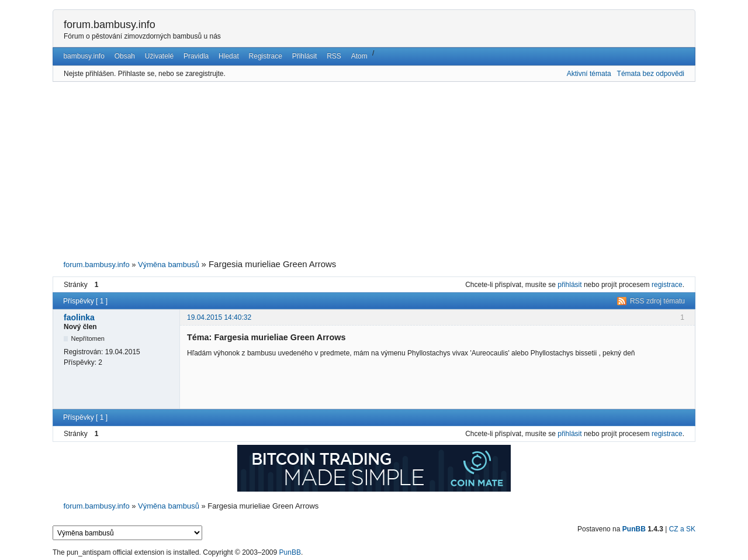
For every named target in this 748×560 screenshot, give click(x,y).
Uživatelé (159, 56)
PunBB (634, 529)
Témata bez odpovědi (651, 74)
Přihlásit (305, 56)
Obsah (125, 56)
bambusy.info (84, 56)
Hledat (229, 56)
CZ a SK (682, 529)
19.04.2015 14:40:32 (219, 317)
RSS (334, 56)
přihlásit (569, 285)
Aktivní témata (589, 74)
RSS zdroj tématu (657, 301)
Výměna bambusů (169, 265)
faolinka (79, 317)
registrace (667, 285)
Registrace (266, 56)
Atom (359, 56)
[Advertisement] (374, 171)
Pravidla (196, 56)
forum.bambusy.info (110, 25)
